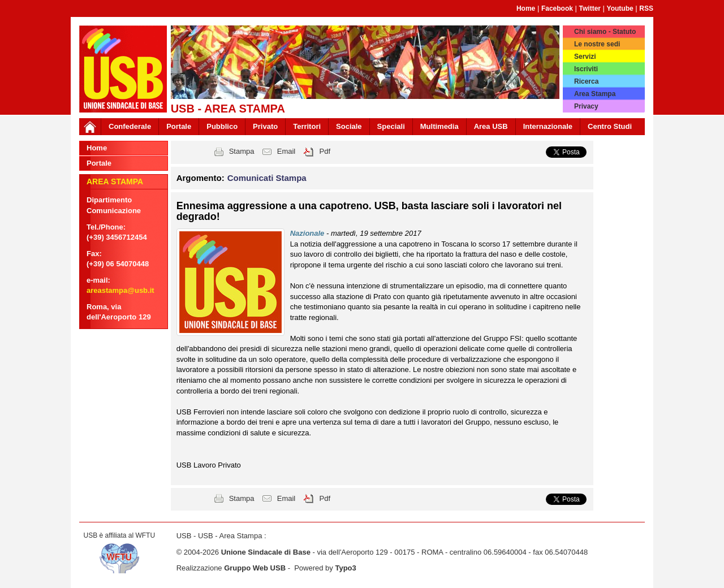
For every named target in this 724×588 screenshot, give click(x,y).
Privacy (586, 106)
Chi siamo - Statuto (605, 32)
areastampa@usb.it (120, 290)
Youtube (620, 8)
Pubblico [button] (222, 126)
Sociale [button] (349, 126)
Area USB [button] (491, 126)
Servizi (585, 57)
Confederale (130, 126)
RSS (646, 8)
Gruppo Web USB (255, 568)
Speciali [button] (391, 126)
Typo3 (345, 568)
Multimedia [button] (439, 126)
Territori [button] (307, 126)
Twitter (590, 8)
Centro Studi (610, 126)
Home (526, 8)
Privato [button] (265, 126)
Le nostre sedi (597, 44)
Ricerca (586, 81)
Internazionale (548, 126)
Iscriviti (586, 69)
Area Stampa (595, 94)
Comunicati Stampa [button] (267, 178)
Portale (179, 126)
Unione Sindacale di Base (266, 552)
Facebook (557, 8)
